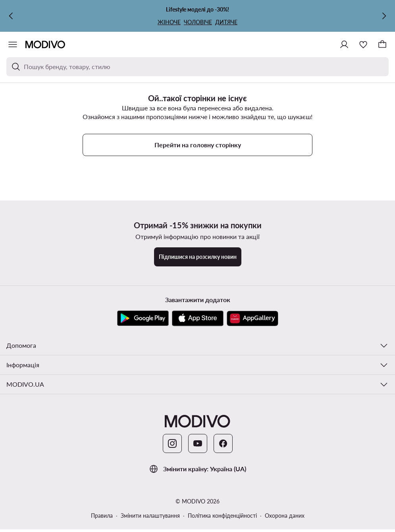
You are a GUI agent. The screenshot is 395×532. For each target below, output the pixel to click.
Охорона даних (285, 516)
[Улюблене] (363, 44)
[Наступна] (384, 16)
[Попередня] (11, 16)
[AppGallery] (252, 318)
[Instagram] (172, 443)
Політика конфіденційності (222, 516)
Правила (102, 516)
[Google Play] (143, 318)
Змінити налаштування (150, 516)
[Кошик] (382, 44)
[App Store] (198, 318)
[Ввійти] (344, 44)
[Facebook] (223, 443)
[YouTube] (198, 443)
